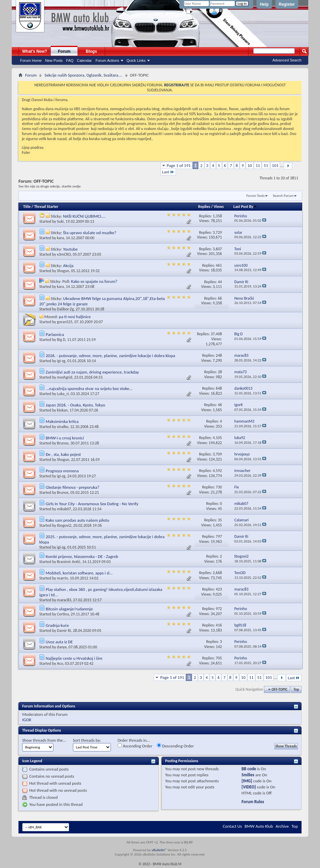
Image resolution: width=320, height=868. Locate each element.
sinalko (63, 427)
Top (296, 689)
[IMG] (247, 781)
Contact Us (232, 826)
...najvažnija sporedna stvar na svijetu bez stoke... (89, 388)
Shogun (63, 271)
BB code (249, 769)
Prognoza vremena (62, 471)
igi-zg (61, 361)
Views (219, 207)
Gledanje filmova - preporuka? (73, 487)
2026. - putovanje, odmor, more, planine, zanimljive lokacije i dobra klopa (110, 356)
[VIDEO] (249, 787)
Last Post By (245, 207)
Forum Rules (253, 802)
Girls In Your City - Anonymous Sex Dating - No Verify (92, 504)
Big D (61, 340)
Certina (63, 614)
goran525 (65, 322)
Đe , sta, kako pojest (63, 454)
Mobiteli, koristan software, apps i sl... (79, 573)
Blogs (92, 51)
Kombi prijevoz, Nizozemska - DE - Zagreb (82, 556)
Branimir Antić (69, 562)
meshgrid (65, 377)
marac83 (64, 600)
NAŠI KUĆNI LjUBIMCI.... (84, 216)
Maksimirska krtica (62, 421)
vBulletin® (159, 850)
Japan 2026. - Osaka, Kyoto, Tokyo (75, 405)
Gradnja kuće (57, 625)
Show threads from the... (44, 740)
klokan (62, 410)
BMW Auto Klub (259, 826)
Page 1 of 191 (179, 165)
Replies (204, 207)
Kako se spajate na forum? (94, 281)
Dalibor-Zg (65, 309)
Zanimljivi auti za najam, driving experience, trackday (92, 372)
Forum (64, 51)
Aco (60, 663)
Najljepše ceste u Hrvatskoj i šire (74, 658)
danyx (62, 647)
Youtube (71, 249)
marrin (63, 578)
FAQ (70, 60)
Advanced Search (287, 60)
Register (287, 4)
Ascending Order (135, 746)
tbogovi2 (64, 525)
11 (258, 165)
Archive (282, 826)
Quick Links (136, 60)
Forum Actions (107, 60)
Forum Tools (256, 196)
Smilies (248, 775)
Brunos (63, 443)
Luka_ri (63, 394)
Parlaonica (55, 334)
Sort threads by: (87, 740)
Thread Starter (46, 207)
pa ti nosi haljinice (75, 317)
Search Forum (283, 196)
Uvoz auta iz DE (59, 642)
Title (27, 207)
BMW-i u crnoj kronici (65, 438)
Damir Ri (64, 631)
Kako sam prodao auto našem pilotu (77, 520)
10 (250, 165)
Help (264, 4)
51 (266, 165)
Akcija (68, 266)
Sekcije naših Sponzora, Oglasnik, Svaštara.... (83, 75)
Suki (60, 221)
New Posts (54, 60)
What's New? (35, 51)
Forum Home (31, 60)
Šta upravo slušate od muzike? (90, 233)
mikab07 (64, 509)
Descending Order (175, 746)
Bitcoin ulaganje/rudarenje (69, 609)
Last (168, 172)
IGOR (27, 720)
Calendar (84, 60)
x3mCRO (64, 254)
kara (61, 238)
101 (275, 165)
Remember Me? (201, 12)
